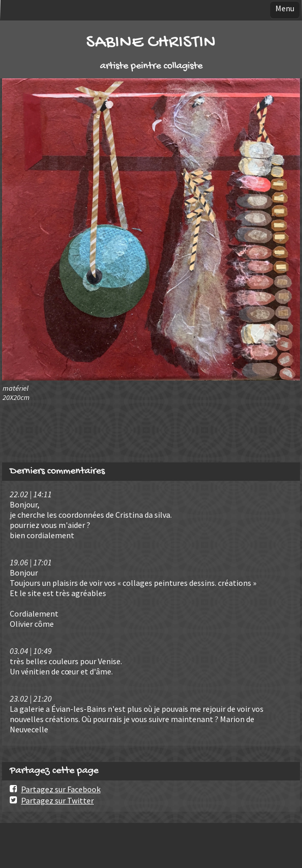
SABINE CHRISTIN (151, 43)
